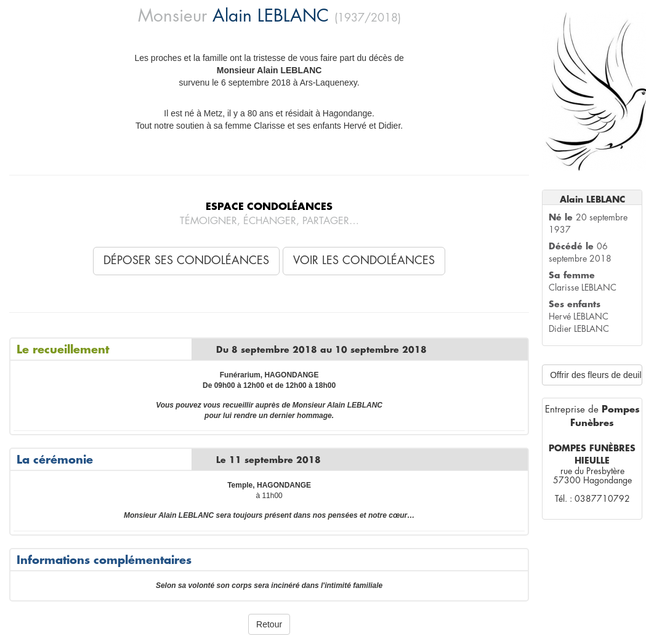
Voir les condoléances (364, 260)
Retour (269, 624)
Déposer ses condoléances (186, 260)
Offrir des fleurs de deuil (596, 375)
